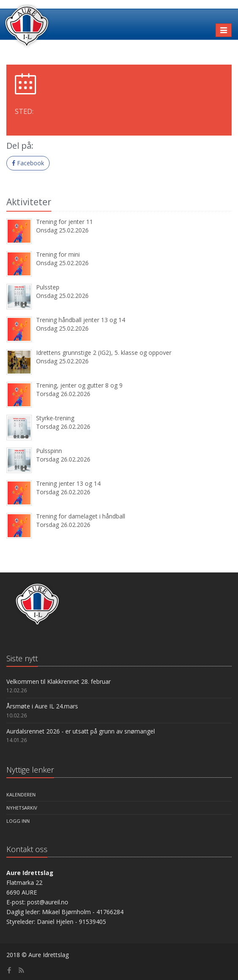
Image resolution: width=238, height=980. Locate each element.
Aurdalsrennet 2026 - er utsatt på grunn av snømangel (81, 731)
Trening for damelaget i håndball (81, 516)
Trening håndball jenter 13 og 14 (81, 320)
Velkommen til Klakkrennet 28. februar (59, 681)
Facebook (28, 163)
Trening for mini (58, 254)
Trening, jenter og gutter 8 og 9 (79, 385)
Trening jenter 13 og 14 (68, 483)
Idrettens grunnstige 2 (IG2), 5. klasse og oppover (104, 353)
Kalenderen (21, 794)
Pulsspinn (49, 451)
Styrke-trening (55, 418)
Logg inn (18, 821)
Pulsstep (48, 287)
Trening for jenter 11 (64, 222)
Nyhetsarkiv (22, 808)
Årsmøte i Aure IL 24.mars (42, 706)
